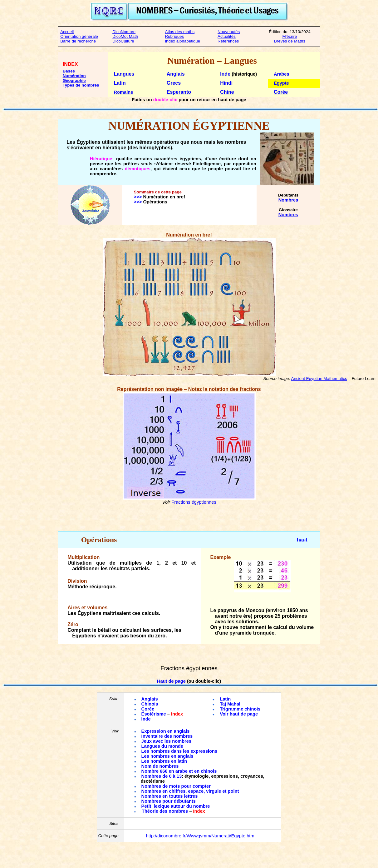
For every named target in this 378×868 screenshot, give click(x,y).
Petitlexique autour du (176, 806)
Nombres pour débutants (169, 801)
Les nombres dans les (179, 751)
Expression (166, 731)
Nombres (288, 200)
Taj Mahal (230, 704)
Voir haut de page (239, 714)
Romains (123, 92)
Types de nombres (81, 85)
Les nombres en (167, 756)
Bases (69, 71)
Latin (120, 83)
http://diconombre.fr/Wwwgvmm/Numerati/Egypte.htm (200, 836)
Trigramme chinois (240, 709)
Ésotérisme (154, 714)
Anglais (176, 74)
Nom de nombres (160, 766)
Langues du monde (162, 746)
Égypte (281, 83)
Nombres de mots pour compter (176, 786)
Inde (225, 74)
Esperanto (179, 92)
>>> (138, 197)
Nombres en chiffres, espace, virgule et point (190, 791)
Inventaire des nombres (167, 736)
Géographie (74, 80)
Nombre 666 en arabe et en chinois (179, 771)
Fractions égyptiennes (194, 502)
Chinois (150, 704)
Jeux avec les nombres (167, 741)
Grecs (174, 83)
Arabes (282, 74)
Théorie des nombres (165, 811)
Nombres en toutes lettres (170, 796)
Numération (74, 76)
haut (302, 540)
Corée (281, 92)
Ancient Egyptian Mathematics (319, 379)
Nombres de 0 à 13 (162, 776)
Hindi (226, 83)
